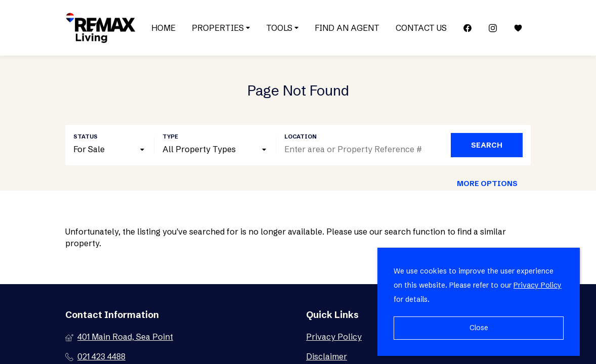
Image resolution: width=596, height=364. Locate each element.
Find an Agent (347, 28)
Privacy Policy (538, 285)
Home (163, 28)
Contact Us (421, 28)
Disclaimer (327, 356)
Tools (282, 28)
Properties (221, 28)
